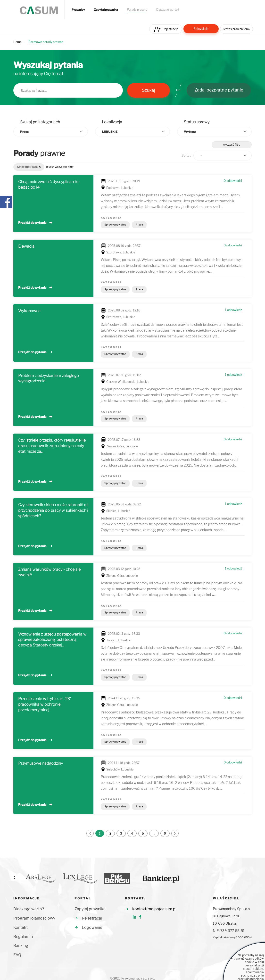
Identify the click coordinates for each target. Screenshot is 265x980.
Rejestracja (170, 29)
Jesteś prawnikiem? (237, 29)
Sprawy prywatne (115, 225)
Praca (139, 225)
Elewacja (26, 246)
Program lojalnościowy (34, 918)
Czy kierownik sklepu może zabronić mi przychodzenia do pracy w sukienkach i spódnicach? (53, 510)
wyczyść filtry (232, 145)
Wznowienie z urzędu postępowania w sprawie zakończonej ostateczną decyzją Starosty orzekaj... (52, 640)
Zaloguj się (201, 29)
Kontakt (21, 927)
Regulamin (23, 937)
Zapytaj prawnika (106, 10)
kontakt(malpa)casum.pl (154, 909)
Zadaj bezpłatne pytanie (219, 90)
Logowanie (92, 927)
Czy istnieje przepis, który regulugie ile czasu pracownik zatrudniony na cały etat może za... (52, 446)
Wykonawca (29, 311)
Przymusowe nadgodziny (41, 763)
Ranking (21, 946)
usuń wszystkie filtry (60, 167)
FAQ (17, 955)
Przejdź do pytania (32, 223)
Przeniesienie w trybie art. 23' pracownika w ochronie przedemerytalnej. (45, 704)
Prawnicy (78, 10)
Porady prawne (137, 10)
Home (17, 42)
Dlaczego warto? (168, 10)
